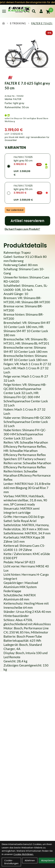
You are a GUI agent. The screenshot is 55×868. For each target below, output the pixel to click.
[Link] (4, 11)
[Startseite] (4, 23)
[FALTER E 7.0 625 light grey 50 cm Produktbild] (27, 54)
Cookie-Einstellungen (11, 862)
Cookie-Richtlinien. (24, 854)
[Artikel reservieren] (27, 221)
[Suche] (34, 11)
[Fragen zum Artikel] (27, 229)
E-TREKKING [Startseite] (18, 23)
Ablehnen (30, 860)
